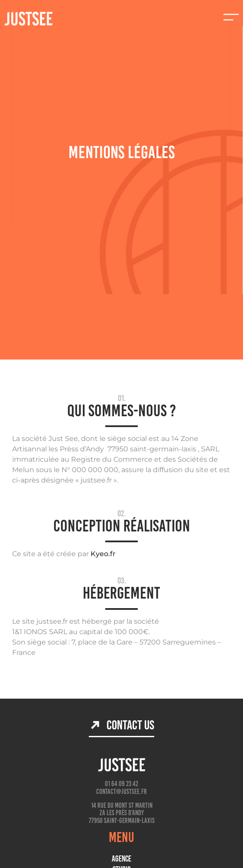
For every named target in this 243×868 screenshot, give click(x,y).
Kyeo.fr (103, 554)
